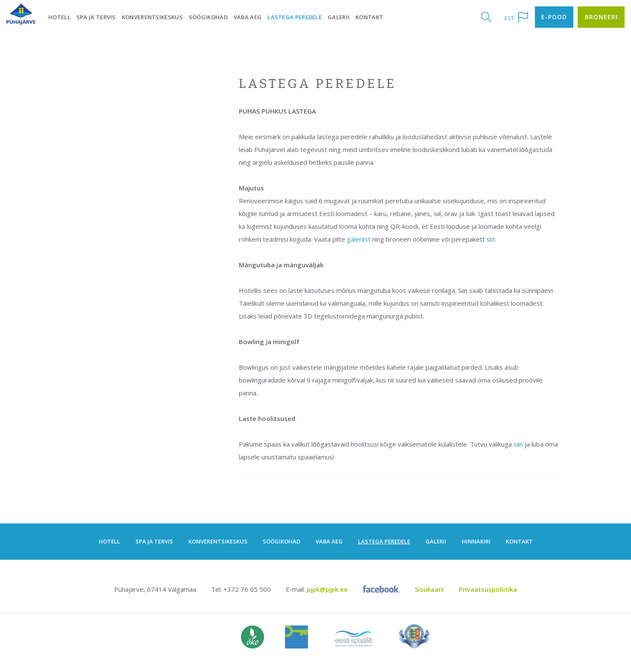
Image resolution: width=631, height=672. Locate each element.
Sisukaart (429, 589)
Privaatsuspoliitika (488, 589)
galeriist (359, 239)
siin (518, 444)
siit (491, 239)
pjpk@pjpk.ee (327, 589)
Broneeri (601, 17)
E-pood (554, 17)
